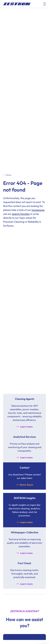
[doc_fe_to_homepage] (17, 4)
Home (9, 175)
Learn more (26, 427)
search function (21, 214)
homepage (38, 210)
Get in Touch (26, 485)
